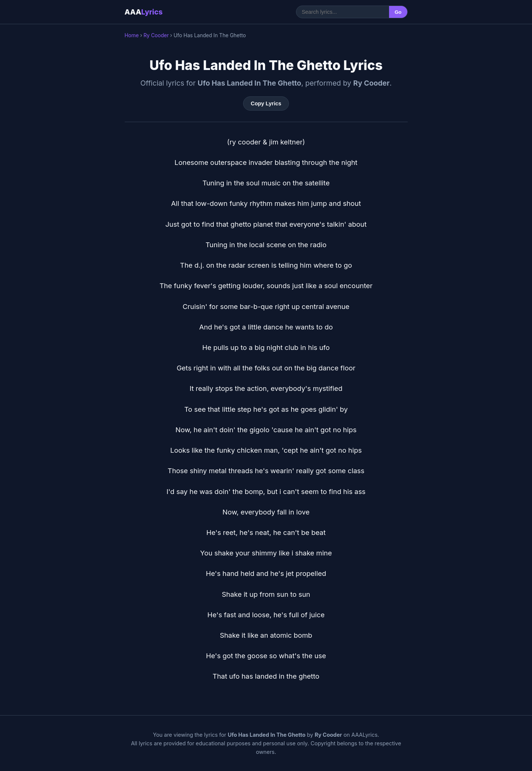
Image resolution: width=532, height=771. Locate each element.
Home (132, 35)
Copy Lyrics (266, 103)
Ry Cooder (156, 35)
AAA (144, 12)
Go (398, 12)
